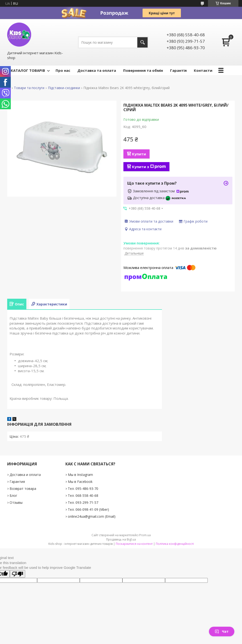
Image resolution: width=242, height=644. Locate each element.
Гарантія (178, 70)
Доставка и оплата (25, 475)
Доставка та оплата (97, 70)
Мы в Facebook (80, 482)
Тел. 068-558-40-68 (83, 495)
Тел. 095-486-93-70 (83, 489)
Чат (222, 631)
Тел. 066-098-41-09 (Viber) (88, 509)
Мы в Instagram (80, 475)
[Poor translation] (17, 574)
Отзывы (16, 502)
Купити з (149, 167)
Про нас (63, 70)
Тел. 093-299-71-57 (83, 502)
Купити (139, 154)
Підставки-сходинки (64, 88)
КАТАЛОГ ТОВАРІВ (28, 70)
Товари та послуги (29, 88)
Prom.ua (145, 535)
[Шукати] (142, 42)
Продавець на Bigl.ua (121, 539)
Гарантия (17, 482)
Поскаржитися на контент (134, 544)
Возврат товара (23, 489)
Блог (13, 495)
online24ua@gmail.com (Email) (92, 516)
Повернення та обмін (143, 70)
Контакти (203, 70)
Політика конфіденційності (175, 544)
